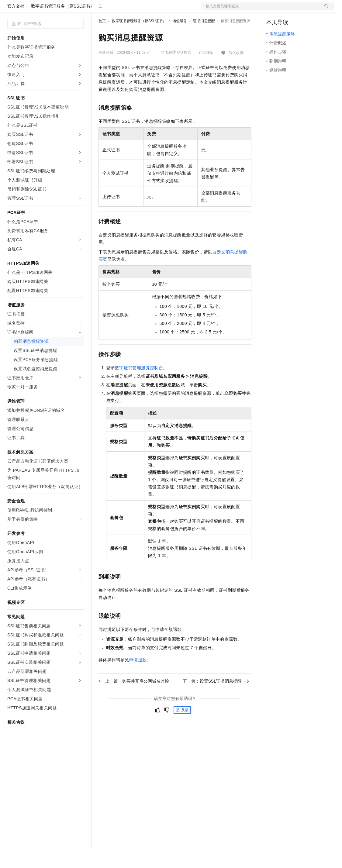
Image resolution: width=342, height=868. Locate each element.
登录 (324, 10)
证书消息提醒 (204, 40)
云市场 (148, 10)
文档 (260, 10)
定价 (131, 10)
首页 (102, 40)
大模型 (62, 10)
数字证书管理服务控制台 (139, 387)
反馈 (182, 729)
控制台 (288, 10)
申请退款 (138, 679)
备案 (273, 10)
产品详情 (206, 72)
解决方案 (98, 10)
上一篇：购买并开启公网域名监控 (134, 701)
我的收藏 (236, 72)
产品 (79, 10)
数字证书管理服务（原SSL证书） (63, 26)
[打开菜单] (10, 10)
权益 (117, 10)
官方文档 (16, 26)
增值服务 (180, 40)
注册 (302, 10)
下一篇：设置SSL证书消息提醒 (216, 701)
